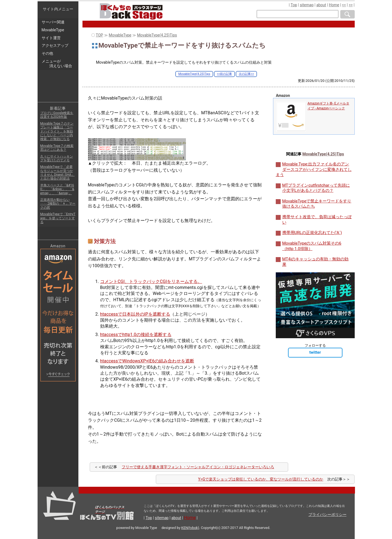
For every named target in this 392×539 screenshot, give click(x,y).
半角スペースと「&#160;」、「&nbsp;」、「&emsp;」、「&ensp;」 (57, 189)
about (321, 5)
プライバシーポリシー (327, 515)
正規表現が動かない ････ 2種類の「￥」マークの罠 (58, 204)
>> (351, 5)
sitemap (307, 5)
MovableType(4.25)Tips (194, 74)
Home (334, 5)
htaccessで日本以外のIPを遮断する (135, 314)
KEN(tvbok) (190, 528)
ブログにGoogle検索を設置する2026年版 (57, 115)
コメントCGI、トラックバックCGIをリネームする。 (151, 281)
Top (294, 5)
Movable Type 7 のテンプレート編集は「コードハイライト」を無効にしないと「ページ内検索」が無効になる (57, 131)
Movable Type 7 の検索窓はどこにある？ (57, 148)
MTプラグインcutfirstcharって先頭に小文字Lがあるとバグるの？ (316, 188)
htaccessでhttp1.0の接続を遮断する (136, 335)
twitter (315, 352)
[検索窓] (298, 14)
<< (344, 5)
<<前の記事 (224, 74)
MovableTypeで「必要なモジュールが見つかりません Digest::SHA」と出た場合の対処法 (57, 173)
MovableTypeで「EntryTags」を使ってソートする (58, 218)
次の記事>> (246, 74)
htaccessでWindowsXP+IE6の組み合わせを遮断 (147, 361)
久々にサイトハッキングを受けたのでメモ (57, 158)
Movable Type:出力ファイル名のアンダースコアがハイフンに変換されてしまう (314, 169)
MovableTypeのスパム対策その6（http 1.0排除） (312, 246)
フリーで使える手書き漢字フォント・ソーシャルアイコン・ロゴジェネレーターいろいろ (198, 467)
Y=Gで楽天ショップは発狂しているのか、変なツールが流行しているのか (261, 479)
